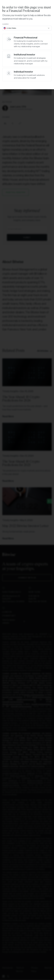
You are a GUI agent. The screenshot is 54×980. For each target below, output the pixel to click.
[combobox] (27, 28)
